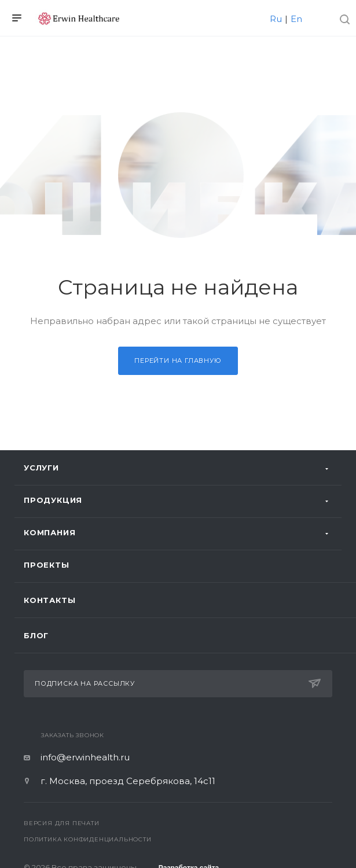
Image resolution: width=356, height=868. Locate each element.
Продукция (53, 500)
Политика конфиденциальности (88, 839)
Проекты (47, 565)
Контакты (49, 600)
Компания (49, 532)
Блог (36, 635)
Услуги (41, 468)
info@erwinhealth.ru (85, 757)
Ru (276, 19)
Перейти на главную (178, 361)
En (296, 19)
